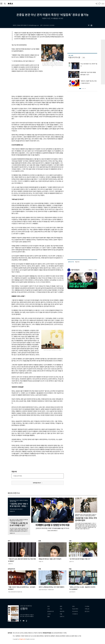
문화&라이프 (51, 611)
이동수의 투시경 (74, 57)
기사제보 (87, 606)
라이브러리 (75, 611)
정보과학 (62, 611)
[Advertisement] (34, 84)
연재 (73, 606)
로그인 (103, 4)
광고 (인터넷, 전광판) (23, 633)
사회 (48, 609)
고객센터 (35, 633)
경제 (61, 606)
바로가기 (91, 270)
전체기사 (62, 617)
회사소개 (15, 633)
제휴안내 (30, 633)
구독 (84, 58)
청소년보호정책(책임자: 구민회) (59, 633)
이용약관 (40, 633)
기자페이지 (75, 614)
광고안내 (87, 611)
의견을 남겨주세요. (18, 476)
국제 (61, 609)
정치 (48, 606)
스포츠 (49, 614)
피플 (61, 614)
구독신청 (87, 609)
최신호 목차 (75, 609)
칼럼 (48, 617)
